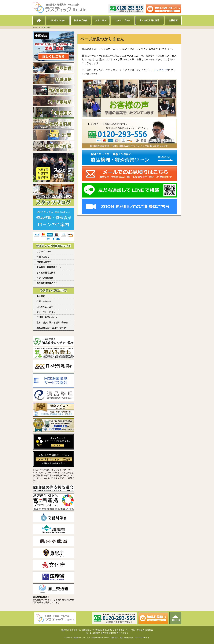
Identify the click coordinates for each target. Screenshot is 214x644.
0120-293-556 (126, 9)
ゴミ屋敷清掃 (53, 90)
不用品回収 (53, 112)
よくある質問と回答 (150, 20)
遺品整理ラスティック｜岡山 (84, 638)
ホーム (39, 20)
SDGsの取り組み (45, 307)
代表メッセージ (44, 301)
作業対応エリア (44, 262)
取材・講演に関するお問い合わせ (52, 323)
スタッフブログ (122, 20)
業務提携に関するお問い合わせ (51, 328)
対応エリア (101, 20)
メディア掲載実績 (45, 278)
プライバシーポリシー (47, 312)
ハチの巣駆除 (53, 101)
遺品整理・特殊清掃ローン (49, 267)
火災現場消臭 (53, 124)
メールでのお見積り (163, 9)
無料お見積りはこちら (47, 283)
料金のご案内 (81, 20)
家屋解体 (53, 146)
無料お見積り (122, 633)
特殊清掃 (53, 79)
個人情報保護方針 (108, 633)
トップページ (161, 70)
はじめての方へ (58, 20)
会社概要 (173, 20)
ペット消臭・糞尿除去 (53, 135)
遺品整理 (53, 68)
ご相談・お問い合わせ (47, 317)
